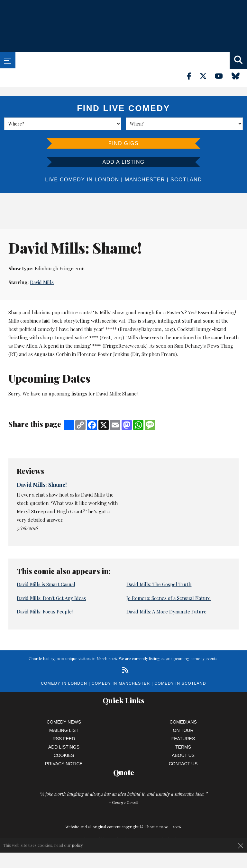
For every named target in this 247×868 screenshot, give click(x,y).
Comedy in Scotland (180, 683)
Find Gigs (123, 143)
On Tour (183, 730)
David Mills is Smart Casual (46, 584)
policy (77, 845)
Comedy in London (64, 683)
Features (183, 739)
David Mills (42, 282)
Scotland (186, 180)
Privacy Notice (64, 764)
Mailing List (64, 730)
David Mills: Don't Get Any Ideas (51, 598)
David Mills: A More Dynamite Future (166, 612)
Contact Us (183, 764)
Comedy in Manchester (121, 683)
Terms (183, 747)
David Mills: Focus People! (45, 612)
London (107, 180)
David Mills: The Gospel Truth (159, 584)
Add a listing (123, 162)
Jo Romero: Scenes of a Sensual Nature (169, 598)
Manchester (145, 180)
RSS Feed (64, 739)
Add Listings (64, 747)
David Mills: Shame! (42, 484)
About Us (183, 755)
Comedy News (64, 722)
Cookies (64, 755)
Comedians (183, 722)
